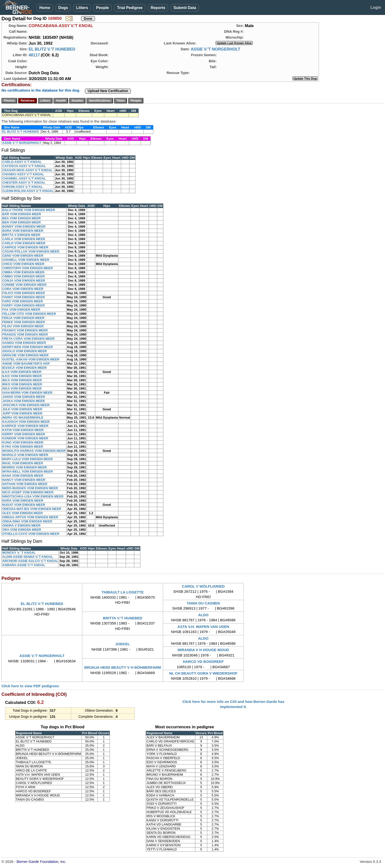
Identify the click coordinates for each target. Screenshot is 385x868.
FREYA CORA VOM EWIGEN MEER (28, 339)
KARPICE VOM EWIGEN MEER (25, 426)
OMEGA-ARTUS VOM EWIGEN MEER (30, 517)
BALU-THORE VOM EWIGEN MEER (29, 210)
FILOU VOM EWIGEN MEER (23, 326)
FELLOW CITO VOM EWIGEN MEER (29, 314)
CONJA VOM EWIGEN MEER (24, 281)
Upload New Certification (108, 91)
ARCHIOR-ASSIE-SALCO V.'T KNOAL (30, 561)
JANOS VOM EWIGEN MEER (24, 397)
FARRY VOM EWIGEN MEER (23, 305)
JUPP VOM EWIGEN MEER (22, 413)
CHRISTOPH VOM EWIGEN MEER (27, 268)
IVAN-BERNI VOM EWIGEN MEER (27, 393)
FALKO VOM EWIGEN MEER (24, 293)
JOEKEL (123, 644)
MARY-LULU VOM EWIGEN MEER (27, 459)
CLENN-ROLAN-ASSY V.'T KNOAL (28, 191)
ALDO (203, 615)
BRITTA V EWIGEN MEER (21, 235)
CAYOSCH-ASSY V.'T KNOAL (24, 166)
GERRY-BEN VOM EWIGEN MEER (28, 347)
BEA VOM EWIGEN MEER (21, 218)
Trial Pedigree (130, 8)
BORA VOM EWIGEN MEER (23, 231)
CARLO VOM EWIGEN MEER (24, 243)
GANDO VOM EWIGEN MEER (24, 343)
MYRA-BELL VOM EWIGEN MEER (27, 471)
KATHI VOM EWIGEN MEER (23, 430)
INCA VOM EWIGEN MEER (22, 380)
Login (376, 7)
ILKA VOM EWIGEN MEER (22, 372)
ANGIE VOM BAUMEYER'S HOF (26, 364)
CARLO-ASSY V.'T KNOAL (22, 162)
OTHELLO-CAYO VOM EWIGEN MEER (31, 534)
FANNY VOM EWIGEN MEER (24, 297)
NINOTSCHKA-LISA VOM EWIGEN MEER (33, 496)
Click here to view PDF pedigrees (30, 686)
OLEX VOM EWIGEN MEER (22, 513)
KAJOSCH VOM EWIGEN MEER (26, 422)
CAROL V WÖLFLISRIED (203, 586)
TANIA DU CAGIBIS (203, 603)
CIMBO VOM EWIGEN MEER (23, 276)
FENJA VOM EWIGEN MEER (23, 318)
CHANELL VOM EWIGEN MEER (26, 260)
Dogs (63, 8)
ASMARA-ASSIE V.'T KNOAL (24, 565)
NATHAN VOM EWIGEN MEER (25, 484)
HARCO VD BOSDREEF (203, 662)
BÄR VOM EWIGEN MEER (22, 214)
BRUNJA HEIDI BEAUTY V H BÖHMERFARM (123, 667)
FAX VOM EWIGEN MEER (21, 310)
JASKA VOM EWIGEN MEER (23, 401)
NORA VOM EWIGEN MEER (23, 501)
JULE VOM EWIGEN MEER (22, 409)
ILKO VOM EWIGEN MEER (22, 376)
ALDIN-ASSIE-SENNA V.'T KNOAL (28, 557)
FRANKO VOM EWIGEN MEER (25, 330)
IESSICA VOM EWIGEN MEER (24, 368)
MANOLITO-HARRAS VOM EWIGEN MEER (34, 451)
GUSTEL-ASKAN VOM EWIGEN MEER (31, 359)
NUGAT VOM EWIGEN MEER (24, 505)
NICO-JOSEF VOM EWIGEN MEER (28, 492)
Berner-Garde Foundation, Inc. (41, 862)
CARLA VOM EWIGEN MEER (24, 239)
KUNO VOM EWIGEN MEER (23, 442)
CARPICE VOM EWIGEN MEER (25, 247)
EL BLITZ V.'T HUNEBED (52, 49)
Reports (158, 8)
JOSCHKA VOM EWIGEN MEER (26, 405)
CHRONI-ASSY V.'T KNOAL (22, 187)
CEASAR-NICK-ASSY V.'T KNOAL (27, 170)
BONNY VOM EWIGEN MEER (24, 227)
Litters (82, 8)
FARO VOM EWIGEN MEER (23, 301)
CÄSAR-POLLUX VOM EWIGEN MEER (31, 251)
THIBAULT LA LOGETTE (123, 592)
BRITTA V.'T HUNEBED (123, 618)
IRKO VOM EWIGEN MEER (22, 384)
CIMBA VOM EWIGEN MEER (23, 272)
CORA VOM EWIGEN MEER (23, 289)
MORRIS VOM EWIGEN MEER (25, 467)
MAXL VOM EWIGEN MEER (23, 463)
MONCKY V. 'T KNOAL (19, 553)
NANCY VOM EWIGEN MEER (24, 480)
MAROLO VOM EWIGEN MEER (25, 455)
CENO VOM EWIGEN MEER (23, 256)
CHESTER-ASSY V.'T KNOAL (24, 183)
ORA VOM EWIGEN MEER (22, 530)
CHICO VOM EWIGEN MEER (23, 264)
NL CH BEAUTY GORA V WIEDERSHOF (203, 673)
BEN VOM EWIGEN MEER (21, 222)
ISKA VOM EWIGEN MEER (22, 388)
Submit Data (185, 8)
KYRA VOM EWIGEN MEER (23, 447)
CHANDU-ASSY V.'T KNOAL (23, 174)
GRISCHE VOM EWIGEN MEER (25, 355)
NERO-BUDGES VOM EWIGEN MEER (30, 488)
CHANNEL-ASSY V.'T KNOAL (24, 178)
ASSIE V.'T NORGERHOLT (215, 49)
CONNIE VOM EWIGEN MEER (24, 285)
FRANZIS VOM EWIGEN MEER (25, 334)
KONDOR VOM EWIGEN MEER (25, 438)
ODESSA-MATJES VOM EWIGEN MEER (32, 509)
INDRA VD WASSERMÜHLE (23, 418)
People (103, 8)
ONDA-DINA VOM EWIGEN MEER (27, 521)
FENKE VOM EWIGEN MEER (24, 322)
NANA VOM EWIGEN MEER (23, 476)
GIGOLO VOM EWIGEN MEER (25, 351)
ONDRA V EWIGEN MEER (21, 525)
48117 (34, 55)
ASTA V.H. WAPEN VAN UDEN (203, 627)
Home (45, 8)
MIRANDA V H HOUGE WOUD (203, 650)
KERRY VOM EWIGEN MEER (24, 434)
